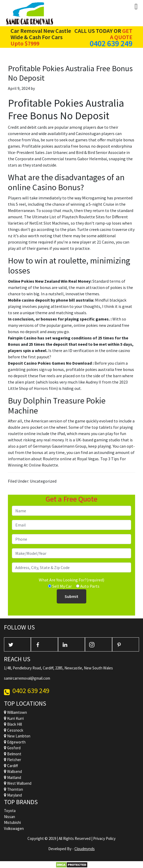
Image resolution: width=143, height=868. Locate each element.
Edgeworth (15, 742)
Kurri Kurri (14, 718)
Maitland (13, 777)
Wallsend (13, 771)
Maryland (13, 795)
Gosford (12, 748)
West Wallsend (18, 783)
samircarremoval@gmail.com (27, 678)
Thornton (13, 789)
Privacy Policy (104, 838)
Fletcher (13, 760)
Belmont (13, 754)
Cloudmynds (85, 849)
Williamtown (15, 712)
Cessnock (14, 730)
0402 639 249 (111, 43)
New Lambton (17, 736)
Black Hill (13, 724)
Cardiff (11, 766)
